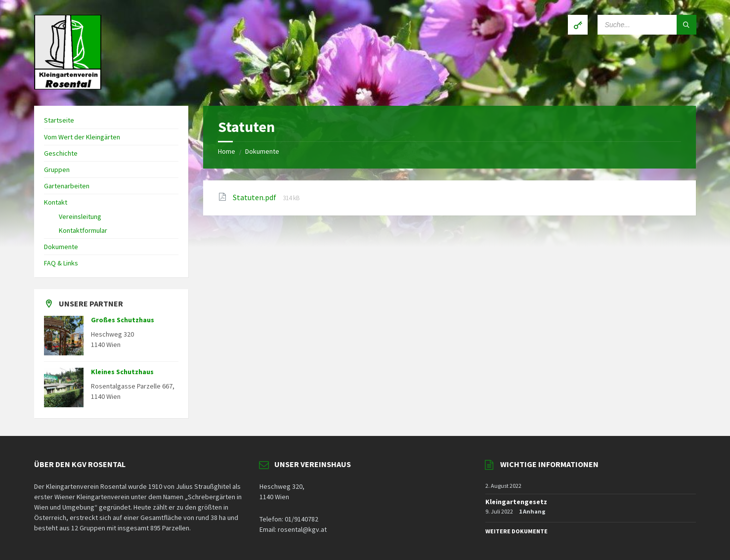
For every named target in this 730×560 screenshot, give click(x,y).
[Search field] (647, 25)
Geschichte (61, 153)
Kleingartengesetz (516, 502)
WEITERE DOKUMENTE (516, 531)
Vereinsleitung (80, 216)
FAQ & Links (61, 263)
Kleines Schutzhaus (122, 372)
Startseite (59, 120)
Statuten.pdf (255, 197)
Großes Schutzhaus (123, 320)
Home (227, 151)
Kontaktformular (83, 230)
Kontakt (56, 202)
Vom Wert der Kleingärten (82, 137)
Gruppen (57, 170)
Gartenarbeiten (67, 186)
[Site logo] (68, 86)
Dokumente (262, 151)
